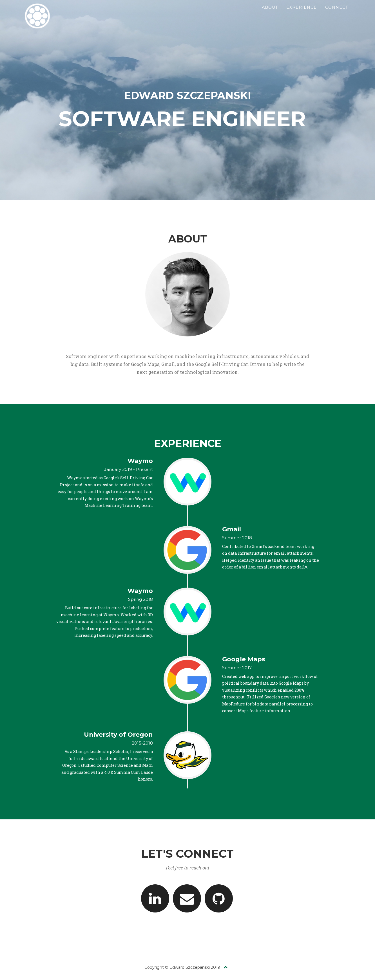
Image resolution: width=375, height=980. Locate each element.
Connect (337, 14)
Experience (302, 14)
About (270, 14)
